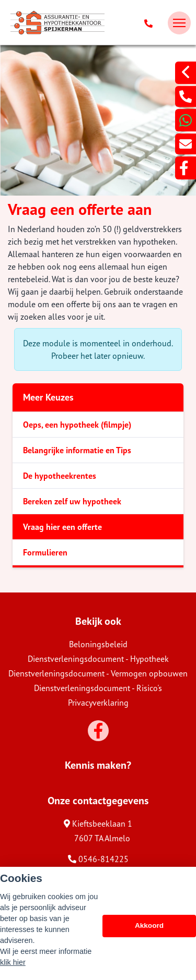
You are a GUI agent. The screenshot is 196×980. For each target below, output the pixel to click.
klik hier (13, 962)
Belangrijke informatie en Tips (77, 450)
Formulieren (45, 552)
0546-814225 (98, 859)
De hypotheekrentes (60, 476)
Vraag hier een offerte (62, 527)
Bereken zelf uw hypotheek (72, 501)
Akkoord (149, 925)
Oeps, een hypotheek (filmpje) (77, 425)
